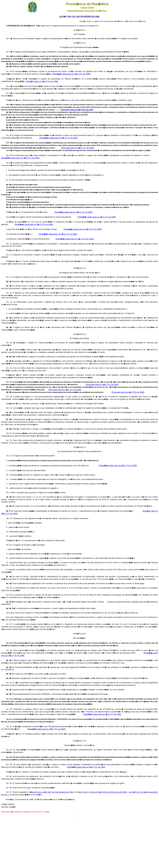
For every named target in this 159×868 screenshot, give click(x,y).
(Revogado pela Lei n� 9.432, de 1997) (77, 110)
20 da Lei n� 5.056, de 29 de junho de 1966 (108, 792)
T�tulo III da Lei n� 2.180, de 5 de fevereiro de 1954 (51, 792)
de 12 (85, 792)
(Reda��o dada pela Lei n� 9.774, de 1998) (71, 74)
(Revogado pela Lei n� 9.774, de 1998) (77, 148)
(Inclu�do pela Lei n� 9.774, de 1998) (42, 81)
